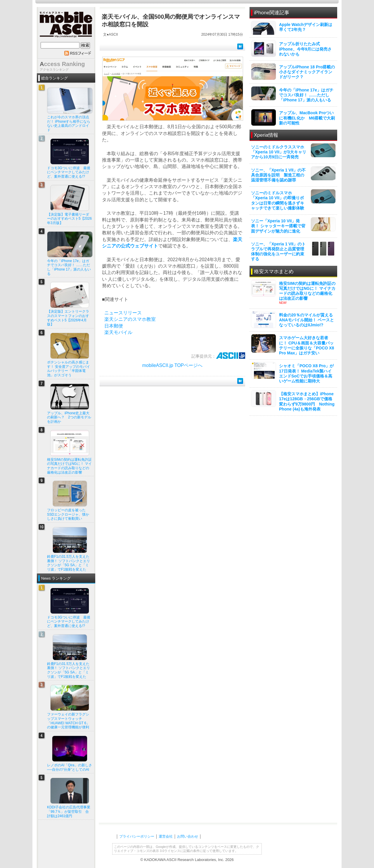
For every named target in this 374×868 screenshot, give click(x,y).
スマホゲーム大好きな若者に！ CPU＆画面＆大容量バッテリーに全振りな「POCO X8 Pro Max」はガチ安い (307, 345)
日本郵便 (114, 326)
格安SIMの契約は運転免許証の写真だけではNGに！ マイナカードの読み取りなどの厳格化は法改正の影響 (307, 291)
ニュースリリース (123, 313)
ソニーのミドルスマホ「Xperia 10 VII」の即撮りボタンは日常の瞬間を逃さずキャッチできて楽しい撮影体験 (278, 200)
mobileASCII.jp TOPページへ (173, 365)
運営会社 (166, 836)
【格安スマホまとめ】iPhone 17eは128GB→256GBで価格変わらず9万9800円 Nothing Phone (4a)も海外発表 (307, 401)
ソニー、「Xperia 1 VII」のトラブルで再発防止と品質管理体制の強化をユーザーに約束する (278, 252)
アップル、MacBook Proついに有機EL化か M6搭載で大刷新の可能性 (307, 118)
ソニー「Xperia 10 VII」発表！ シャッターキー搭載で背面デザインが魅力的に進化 (278, 226)
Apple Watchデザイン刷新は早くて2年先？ (306, 27)
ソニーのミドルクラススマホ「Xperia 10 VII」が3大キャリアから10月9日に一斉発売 (279, 152)
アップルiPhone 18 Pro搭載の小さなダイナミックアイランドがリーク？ (307, 72)
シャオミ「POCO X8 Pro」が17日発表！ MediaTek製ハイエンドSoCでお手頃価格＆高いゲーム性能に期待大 (306, 373)
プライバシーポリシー (137, 836)
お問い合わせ (188, 836)
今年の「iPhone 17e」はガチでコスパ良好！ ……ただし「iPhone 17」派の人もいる (306, 95)
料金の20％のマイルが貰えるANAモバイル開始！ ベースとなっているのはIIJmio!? (307, 320)
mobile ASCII (66, 26)
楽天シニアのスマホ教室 (130, 319)
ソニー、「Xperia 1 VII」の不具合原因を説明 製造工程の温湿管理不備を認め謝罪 (278, 175)
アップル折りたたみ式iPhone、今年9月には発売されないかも (305, 49)
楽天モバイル (118, 332)
